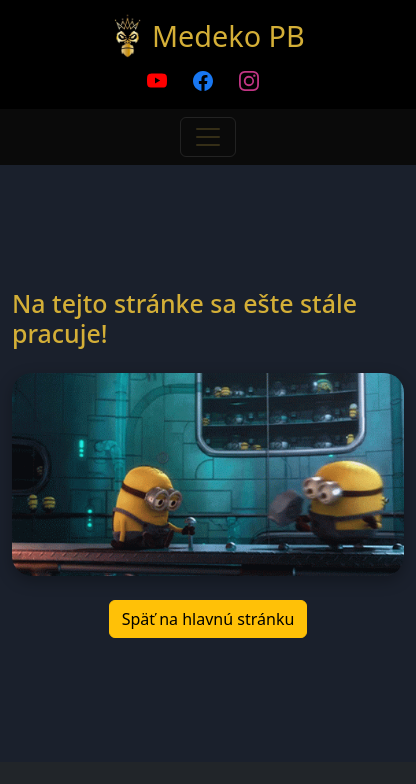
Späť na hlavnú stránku (208, 619)
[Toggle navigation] (208, 137)
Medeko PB (228, 35)
